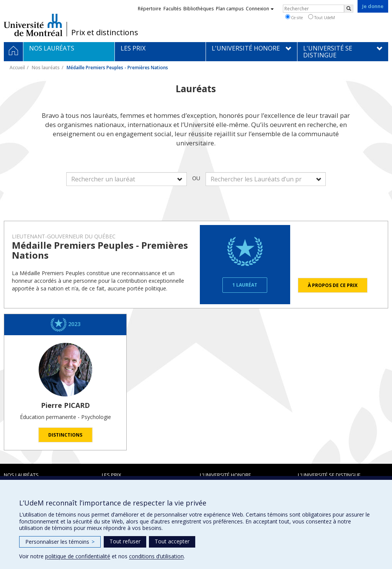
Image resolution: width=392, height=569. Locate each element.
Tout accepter (172, 541)
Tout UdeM (322, 17)
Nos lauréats (46, 68)
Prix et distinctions (105, 33)
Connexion (260, 9)
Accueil (17, 68)
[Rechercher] (349, 9)
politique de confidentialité (78, 556)
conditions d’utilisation (156, 556)
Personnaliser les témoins (60, 542)
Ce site (294, 17)
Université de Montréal (33, 25)
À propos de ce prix (333, 285)
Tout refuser (125, 541)
